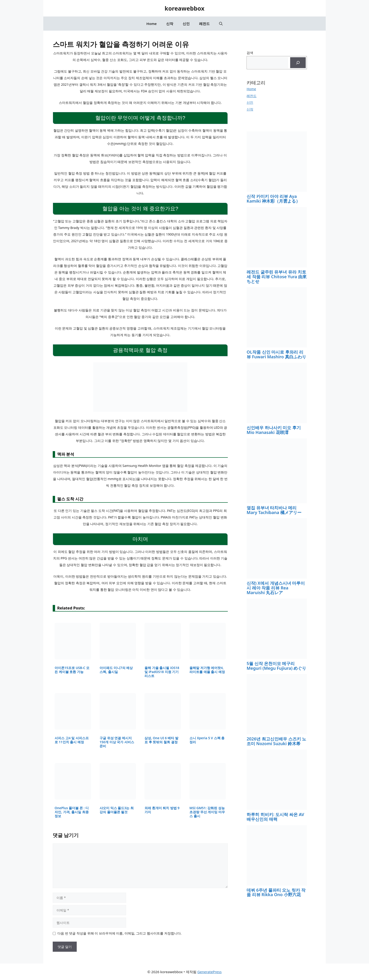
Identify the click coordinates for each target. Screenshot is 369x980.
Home (152, 24)
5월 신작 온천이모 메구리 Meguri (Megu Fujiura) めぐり (276, 666)
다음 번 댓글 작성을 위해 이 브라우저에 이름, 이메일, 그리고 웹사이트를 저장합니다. (119, 933)
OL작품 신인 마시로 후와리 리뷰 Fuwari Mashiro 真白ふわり (276, 354)
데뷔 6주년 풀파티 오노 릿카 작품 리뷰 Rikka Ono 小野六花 (276, 892)
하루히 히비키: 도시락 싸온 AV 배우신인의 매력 (275, 817)
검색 (250, 53)
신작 (170, 24)
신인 (186, 24)
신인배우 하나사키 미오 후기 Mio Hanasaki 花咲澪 (274, 430)
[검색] (298, 63)
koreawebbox (184, 8)
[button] (221, 24)
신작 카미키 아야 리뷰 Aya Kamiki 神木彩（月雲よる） (273, 199)
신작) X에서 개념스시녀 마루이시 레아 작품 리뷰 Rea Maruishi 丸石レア (276, 588)
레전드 (204, 24)
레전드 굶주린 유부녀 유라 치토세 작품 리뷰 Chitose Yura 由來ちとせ (277, 277)
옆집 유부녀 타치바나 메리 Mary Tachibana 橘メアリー (274, 510)
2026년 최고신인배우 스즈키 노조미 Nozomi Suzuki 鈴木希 (276, 741)
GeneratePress (210, 972)
